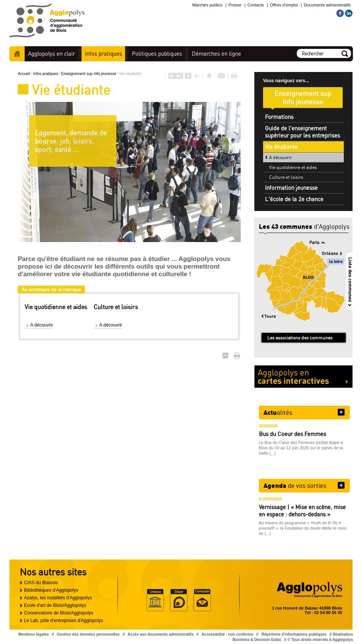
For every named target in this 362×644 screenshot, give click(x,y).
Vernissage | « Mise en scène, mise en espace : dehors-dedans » (302, 511)
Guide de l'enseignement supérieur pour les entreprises (302, 132)
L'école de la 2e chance (294, 199)
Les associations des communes (300, 338)
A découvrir (42, 325)
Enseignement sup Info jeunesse (89, 74)
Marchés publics (207, 5)
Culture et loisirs (286, 177)
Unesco (155, 600)
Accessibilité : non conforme (228, 634)
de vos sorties (295, 485)
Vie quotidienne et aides (293, 167)
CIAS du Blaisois (41, 583)
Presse (235, 5)
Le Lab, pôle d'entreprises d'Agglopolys (63, 621)
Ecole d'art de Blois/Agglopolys (55, 605)
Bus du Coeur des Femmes (292, 434)
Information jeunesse (291, 188)
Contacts (256, 5)
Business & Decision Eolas (257, 640)
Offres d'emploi (284, 5)
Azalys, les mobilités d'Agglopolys (58, 598)
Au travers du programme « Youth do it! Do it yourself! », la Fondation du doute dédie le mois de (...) (303, 528)
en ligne (216, 54)
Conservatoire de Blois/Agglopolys (59, 613)
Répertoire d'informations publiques (294, 634)
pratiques (103, 54)
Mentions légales (34, 634)
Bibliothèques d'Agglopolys (51, 590)
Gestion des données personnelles (88, 634)
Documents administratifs (328, 5)
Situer (179, 600)
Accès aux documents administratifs (161, 634)
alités (278, 412)
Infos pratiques (46, 74)
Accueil (17, 54)
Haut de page (225, 356)
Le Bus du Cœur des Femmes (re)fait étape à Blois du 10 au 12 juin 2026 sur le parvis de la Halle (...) (301, 448)
